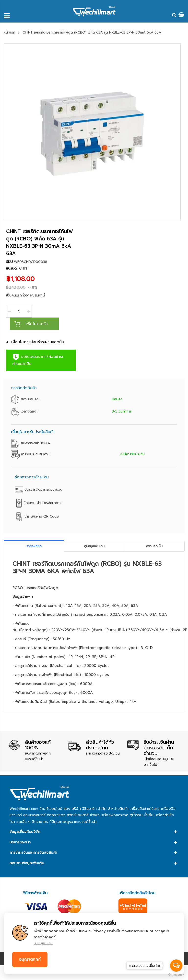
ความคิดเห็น (154, 546)
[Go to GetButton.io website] (176, 975)
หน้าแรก (9, 32)
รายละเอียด (34, 546)
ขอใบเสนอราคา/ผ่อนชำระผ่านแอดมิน (38, 360)
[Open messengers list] (176, 966)
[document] (94, 943)
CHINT (24, 268)
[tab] (34, 546)
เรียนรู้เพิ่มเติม (43, 943)
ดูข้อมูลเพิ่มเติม (94, 546)
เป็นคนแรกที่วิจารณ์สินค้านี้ (25, 295)
